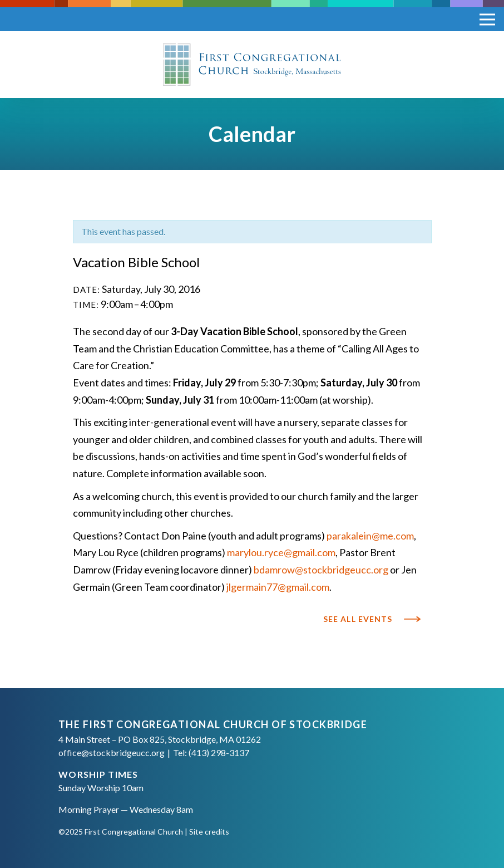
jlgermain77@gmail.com (278, 587)
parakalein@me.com (370, 536)
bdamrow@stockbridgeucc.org (320, 570)
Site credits (209, 832)
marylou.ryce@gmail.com (281, 552)
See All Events (358, 619)
